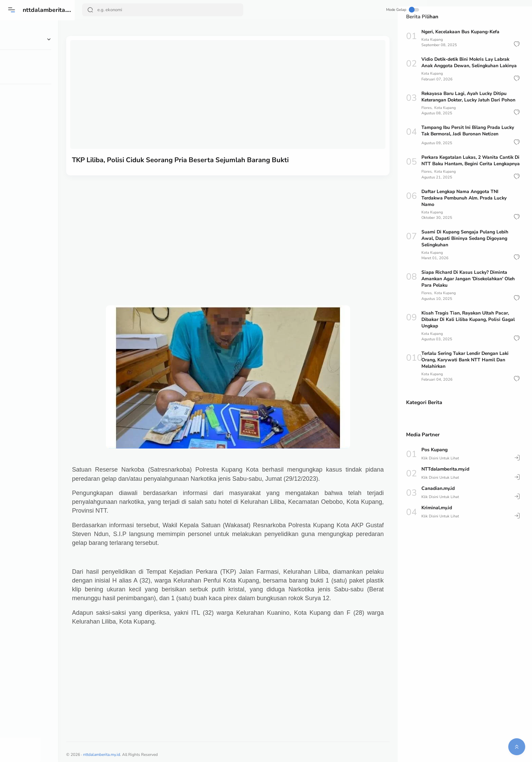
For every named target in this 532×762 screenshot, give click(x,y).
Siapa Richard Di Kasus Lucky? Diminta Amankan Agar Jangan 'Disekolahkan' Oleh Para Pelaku (469, 285)
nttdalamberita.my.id (53, 10)
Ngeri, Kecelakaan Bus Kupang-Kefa (461, 32)
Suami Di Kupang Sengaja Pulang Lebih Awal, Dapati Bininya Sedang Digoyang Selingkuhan (465, 245)
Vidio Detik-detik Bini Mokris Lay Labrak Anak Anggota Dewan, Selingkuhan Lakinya (470, 62)
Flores (426, 108)
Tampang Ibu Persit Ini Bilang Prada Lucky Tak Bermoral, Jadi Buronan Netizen (468, 131)
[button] (517, 44)
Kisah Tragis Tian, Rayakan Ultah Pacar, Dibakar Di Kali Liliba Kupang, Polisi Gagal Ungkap (469, 326)
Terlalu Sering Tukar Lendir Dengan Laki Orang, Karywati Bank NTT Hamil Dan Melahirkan (466, 366)
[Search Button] (91, 10)
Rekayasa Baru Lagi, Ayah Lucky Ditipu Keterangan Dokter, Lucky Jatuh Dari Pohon (470, 97)
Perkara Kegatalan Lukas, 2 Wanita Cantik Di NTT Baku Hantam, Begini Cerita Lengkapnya (469, 164)
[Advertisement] (236, 227)
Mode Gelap (373, 10)
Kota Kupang (432, 40)
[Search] (163, 10)
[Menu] (12, 10)
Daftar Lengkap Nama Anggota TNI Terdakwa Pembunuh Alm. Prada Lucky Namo (465, 204)
